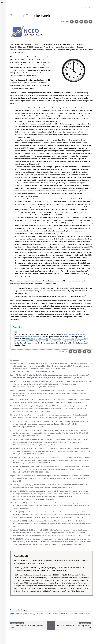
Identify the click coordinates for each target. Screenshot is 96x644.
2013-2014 (35, 341)
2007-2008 (72, 339)
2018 (66, 341)
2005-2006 (58, 339)
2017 (58, 341)
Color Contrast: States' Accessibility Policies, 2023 (28, 625)
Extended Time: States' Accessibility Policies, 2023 (73, 625)
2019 (75, 341)
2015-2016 (48, 341)
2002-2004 (45, 339)
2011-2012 (23, 341)
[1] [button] (44, 50)
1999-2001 (32, 339)
